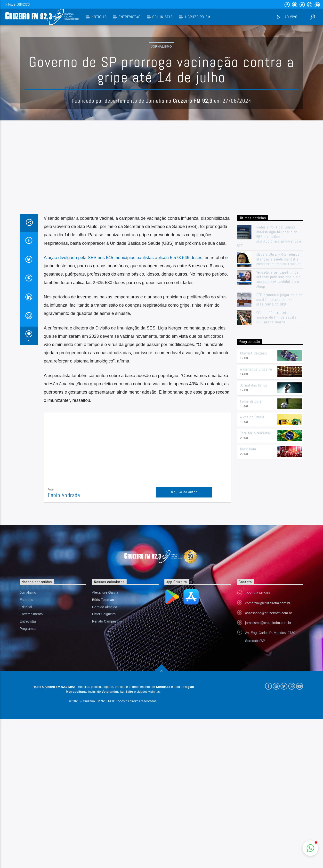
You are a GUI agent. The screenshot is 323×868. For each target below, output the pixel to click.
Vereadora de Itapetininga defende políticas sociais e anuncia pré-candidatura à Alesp (279, 377)
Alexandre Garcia (105, 691)
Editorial (26, 705)
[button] (310, 848)
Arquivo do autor (184, 590)
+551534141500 (258, 691)
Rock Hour (248, 547)
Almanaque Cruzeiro (256, 467)
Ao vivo (287, 17)
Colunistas (162, 17)
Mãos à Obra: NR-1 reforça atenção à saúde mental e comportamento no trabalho (279, 357)
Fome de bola (251, 499)
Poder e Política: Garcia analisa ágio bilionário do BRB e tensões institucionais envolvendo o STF (269, 335)
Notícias (99, 17)
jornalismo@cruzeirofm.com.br (268, 721)
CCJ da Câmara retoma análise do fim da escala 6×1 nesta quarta (276, 415)
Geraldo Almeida (105, 705)
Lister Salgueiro (104, 712)
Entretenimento (31, 712)
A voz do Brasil (252, 515)
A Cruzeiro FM (197, 17)
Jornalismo (161, 96)
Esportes (26, 698)
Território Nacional (256, 531)
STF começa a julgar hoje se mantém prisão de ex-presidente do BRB (279, 398)
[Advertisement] (161, 276)
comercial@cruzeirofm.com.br (268, 701)
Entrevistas (129, 17)
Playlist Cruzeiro (254, 451)
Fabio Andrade (64, 593)
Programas (28, 727)
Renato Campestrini (107, 719)
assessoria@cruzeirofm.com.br (269, 711)
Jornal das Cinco (254, 483)
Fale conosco (17, 4)
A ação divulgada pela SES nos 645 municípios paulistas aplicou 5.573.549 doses (123, 356)
